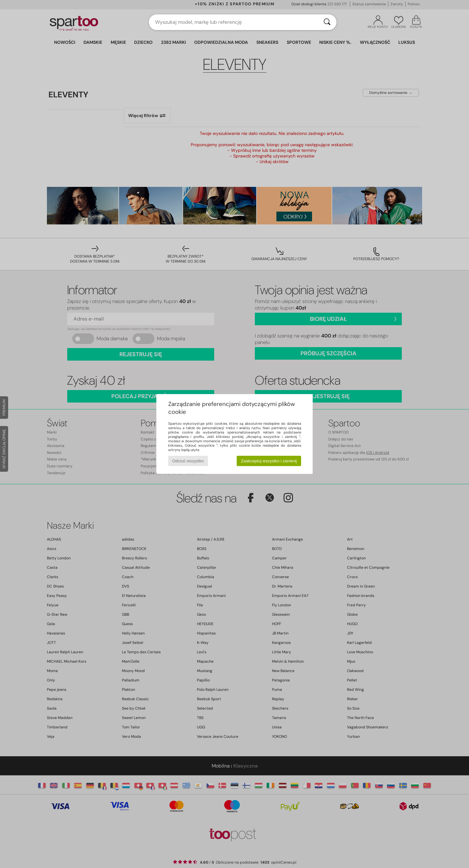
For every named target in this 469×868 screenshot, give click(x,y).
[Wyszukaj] (327, 22)
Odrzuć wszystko (188, 461)
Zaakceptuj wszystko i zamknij (269, 461)
